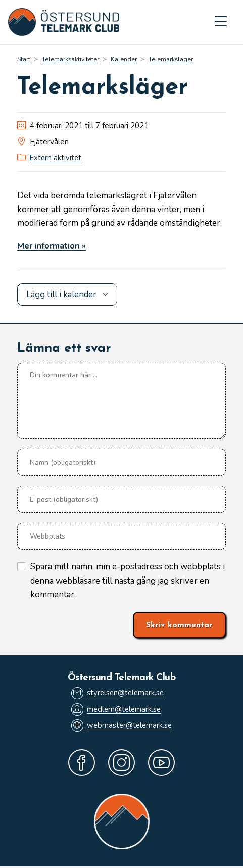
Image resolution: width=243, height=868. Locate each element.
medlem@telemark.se (116, 710)
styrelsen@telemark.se (117, 693)
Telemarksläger (172, 60)
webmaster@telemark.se (121, 726)
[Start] (24, 60)
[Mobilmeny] (221, 22)
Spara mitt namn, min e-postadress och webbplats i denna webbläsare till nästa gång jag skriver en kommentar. (128, 581)
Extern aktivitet (56, 158)
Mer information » (53, 246)
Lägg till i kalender (61, 294)
